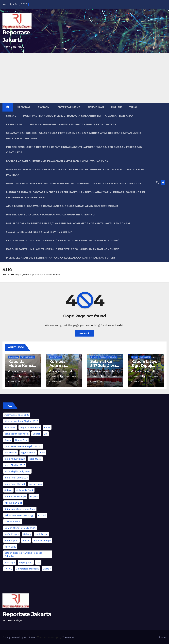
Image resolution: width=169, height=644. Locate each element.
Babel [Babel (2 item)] (47, 427)
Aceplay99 (163, 27)
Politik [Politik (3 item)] (26, 540)
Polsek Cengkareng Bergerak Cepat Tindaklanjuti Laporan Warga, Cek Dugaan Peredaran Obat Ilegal (74, 150)
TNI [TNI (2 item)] (38, 562)
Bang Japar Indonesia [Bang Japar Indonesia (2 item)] (17, 434)
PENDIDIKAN (96, 107)
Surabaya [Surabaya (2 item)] (10, 562)
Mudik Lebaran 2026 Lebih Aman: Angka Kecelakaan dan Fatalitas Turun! (60, 258)
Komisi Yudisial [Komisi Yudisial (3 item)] (13, 522)
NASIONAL (24, 107)
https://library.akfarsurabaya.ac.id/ (164, 4)
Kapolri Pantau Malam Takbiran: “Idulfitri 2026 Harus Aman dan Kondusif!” (63, 241)
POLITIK (117, 107)
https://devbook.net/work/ (164, 64)
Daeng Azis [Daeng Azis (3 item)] (21, 440)
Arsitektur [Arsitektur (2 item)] (10, 427)
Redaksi (162, 637)
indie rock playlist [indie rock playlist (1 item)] (15, 484)
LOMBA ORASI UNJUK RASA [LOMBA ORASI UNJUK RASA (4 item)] (20, 528)
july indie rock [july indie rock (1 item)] (25, 490)
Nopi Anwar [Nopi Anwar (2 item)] (41, 534)
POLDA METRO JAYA (108, 357)
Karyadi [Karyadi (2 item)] (34, 496)
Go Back (84, 333)
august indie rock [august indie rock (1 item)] (30, 427)
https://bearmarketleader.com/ (164, 41)
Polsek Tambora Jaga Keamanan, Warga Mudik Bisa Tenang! (51, 215)
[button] (157, 182)
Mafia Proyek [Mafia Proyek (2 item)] (12, 534)
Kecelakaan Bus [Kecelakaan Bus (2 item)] (13, 503)
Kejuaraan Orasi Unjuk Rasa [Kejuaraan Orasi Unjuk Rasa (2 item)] (20, 509)
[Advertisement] (84, 78)
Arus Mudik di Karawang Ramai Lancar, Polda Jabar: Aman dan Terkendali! (62, 206)
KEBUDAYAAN (56, 357)
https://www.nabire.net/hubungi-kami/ (164, 49)
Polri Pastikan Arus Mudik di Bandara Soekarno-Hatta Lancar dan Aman (78, 116)
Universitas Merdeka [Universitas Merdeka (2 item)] (27, 569)
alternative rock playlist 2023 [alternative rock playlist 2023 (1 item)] (21, 421)
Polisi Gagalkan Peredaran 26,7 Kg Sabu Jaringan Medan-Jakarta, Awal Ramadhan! (68, 223)
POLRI (135, 357)
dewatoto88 (163, 71)
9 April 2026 (19, 371)
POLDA (94, 357)
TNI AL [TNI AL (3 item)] (8, 569)
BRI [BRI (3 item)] (46, 434)
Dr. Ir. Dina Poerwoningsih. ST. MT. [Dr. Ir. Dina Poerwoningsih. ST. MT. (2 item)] (23, 446)
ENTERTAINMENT (69, 107)
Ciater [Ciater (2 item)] (8, 440)
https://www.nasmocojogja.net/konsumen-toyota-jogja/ (165, 56)
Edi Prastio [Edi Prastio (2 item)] (10, 453)
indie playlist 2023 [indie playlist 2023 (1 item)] (15, 465)
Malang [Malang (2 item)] (27, 534)
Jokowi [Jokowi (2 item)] (8, 490)
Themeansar (69, 637)
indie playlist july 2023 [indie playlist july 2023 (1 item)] (17, 471)
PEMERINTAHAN (27, 357)
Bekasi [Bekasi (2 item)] (36, 434)
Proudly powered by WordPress (19, 637)
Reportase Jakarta (27, 614)
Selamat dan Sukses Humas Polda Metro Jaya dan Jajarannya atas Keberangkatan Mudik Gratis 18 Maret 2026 (74, 136)
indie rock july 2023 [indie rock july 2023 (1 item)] (16, 478)
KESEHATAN (14, 124)
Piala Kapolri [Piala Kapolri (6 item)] (11, 540)
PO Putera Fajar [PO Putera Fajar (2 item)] (42, 540)
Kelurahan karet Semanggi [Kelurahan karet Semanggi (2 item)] (19, 515)
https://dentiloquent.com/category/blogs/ (165, 19)
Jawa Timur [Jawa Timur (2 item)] (36, 484)
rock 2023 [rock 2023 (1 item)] (10, 547)
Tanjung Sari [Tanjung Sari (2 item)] (26, 562)
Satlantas (145, 357)
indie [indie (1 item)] (42, 453)
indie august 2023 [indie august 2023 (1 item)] (15, 459)
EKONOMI (44, 107)
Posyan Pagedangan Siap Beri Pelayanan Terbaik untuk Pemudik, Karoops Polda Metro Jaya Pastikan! (75, 172)
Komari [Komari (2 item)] (42, 515)
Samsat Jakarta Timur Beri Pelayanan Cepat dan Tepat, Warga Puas (57, 161)
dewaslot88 (163, 11)
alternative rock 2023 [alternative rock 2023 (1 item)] (17, 415)
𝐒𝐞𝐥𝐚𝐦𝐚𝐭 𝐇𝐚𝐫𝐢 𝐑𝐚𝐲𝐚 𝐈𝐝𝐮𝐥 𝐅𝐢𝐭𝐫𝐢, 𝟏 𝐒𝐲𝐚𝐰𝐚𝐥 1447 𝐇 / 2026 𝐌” (39, 232)
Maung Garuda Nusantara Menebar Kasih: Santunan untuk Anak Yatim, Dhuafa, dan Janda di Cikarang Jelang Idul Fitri (76, 195)
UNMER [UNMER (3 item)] (47, 569)
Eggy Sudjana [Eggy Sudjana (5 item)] (28, 453)
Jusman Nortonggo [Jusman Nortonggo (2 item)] (15, 496)
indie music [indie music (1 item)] (35, 459)
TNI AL (133, 107)
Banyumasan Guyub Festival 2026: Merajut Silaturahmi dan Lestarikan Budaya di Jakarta (74, 184)
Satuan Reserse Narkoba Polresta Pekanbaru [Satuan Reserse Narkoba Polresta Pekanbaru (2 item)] (23, 554)
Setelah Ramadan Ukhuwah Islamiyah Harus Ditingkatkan (73, 124)
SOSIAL (11, 116)
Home (6, 275)
